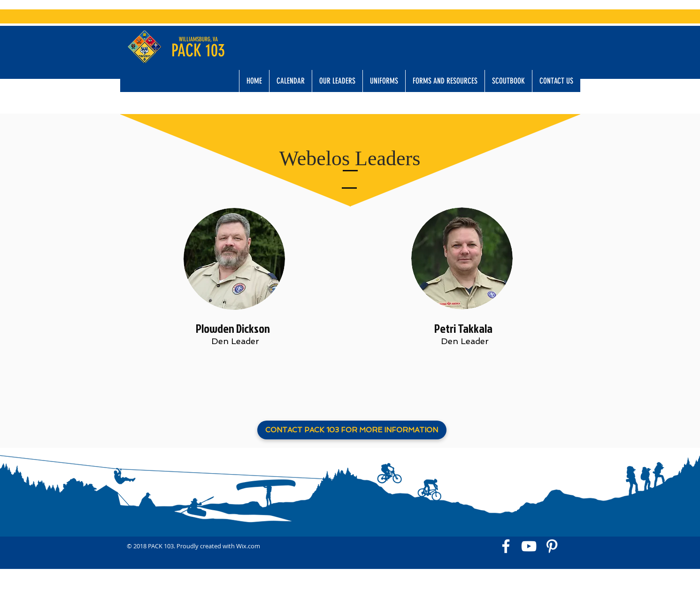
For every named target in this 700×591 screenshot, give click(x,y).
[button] (337, 81)
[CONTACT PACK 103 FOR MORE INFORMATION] (352, 430)
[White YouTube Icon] (529, 546)
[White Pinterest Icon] (552, 546)
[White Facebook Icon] (506, 546)
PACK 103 (198, 50)
